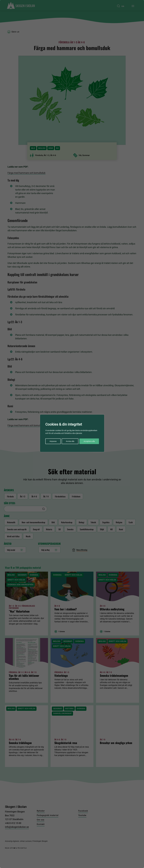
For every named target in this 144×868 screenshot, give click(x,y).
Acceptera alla (89, 441)
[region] (72, 434)
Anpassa (53, 441)
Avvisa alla (70, 441)
